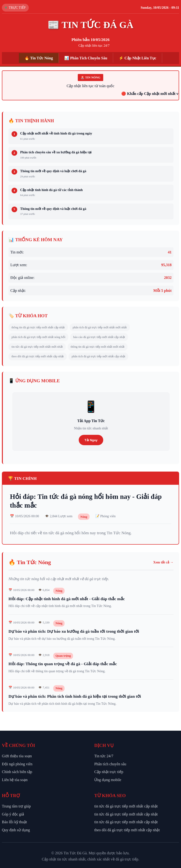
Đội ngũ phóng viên (17, 764)
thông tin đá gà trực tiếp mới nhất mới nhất (98, 347)
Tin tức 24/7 (104, 756)
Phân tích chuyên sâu (110, 764)
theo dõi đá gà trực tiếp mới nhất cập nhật (38, 356)
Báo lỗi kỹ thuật (14, 822)
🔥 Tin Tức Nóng (39, 58)
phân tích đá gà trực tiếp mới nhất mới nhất (100, 327)
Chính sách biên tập (17, 772)
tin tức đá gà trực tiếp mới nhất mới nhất (37, 347)
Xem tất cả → (163, 562)
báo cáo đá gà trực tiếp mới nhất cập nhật (99, 337)
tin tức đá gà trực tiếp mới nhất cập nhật (126, 806)
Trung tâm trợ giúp (16, 806)
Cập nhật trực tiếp (109, 772)
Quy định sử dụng (16, 830)
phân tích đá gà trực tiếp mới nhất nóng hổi (38, 337)
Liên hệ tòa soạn (15, 780)
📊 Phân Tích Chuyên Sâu (86, 58)
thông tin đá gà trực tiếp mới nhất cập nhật (38, 327)
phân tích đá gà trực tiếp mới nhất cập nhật (98, 356)
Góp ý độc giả (13, 814)
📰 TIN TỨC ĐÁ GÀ (90, 25)
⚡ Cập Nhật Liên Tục (138, 58)
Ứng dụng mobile (108, 780)
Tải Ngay (91, 440)
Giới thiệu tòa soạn (17, 756)
